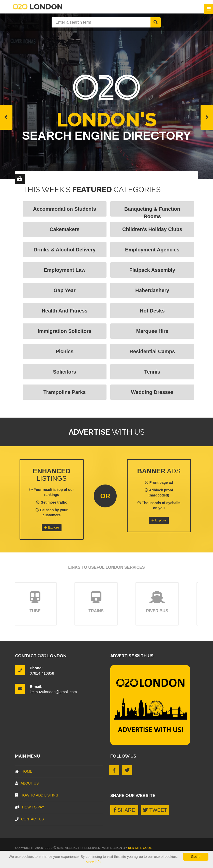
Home (24, 771)
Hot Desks (152, 311)
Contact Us (29, 819)
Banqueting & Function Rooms (152, 211)
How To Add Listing (37, 795)
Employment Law (65, 270)
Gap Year (65, 290)
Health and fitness (65, 311)
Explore (52, 527)
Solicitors (64, 372)
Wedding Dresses (152, 392)
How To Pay (30, 807)
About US (27, 783)
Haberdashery (152, 290)
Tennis (152, 372)
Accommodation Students (65, 209)
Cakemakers (65, 229)
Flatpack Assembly (152, 270)
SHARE (124, 810)
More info (93, 862)
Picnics (65, 351)
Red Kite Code (140, 848)
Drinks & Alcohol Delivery (65, 250)
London (38, 7)
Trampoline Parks (65, 392)
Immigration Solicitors (64, 331)
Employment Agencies (152, 250)
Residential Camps (152, 351)
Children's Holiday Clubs (152, 229)
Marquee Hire (152, 331)
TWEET (155, 810)
